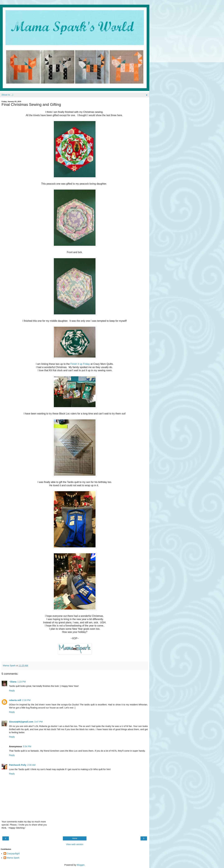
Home (75, 838)
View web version (75, 844)
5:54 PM (27, 746)
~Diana (13, 682)
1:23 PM (22, 682)
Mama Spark (13, 858)
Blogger (81, 865)
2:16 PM (26, 700)
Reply (12, 691)
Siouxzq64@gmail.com (21, 722)
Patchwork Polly (18, 765)
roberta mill (15, 700)
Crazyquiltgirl (13, 854)
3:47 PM (38, 722)
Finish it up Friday (80, 364)
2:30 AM (31, 765)
